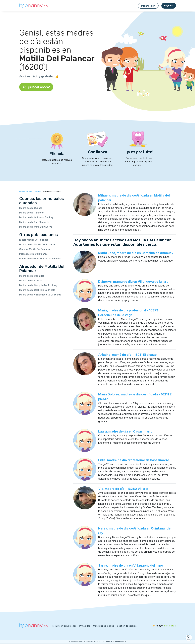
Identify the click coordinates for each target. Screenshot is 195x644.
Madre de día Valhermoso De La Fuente (40, 295)
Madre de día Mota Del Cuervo (36, 227)
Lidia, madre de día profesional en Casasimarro (134, 460)
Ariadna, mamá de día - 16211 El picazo (127, 355)
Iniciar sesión (148, 6)
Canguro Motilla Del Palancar (35, 249)
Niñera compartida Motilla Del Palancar (40, 259)
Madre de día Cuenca (31, 208)
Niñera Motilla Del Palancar (34, 240)
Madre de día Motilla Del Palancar (37, 244)
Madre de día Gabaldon (32, 276)
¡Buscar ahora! (36, 87)
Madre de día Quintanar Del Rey (36, 217)
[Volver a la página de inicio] (33, 6)
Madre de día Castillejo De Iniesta (37, 290)
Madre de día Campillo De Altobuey (38, 285)
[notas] (160, 626)
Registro (169, 5)
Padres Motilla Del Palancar (34, 254)
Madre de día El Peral (31, 281)
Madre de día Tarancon (32, 213)
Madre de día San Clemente (34, 222)
